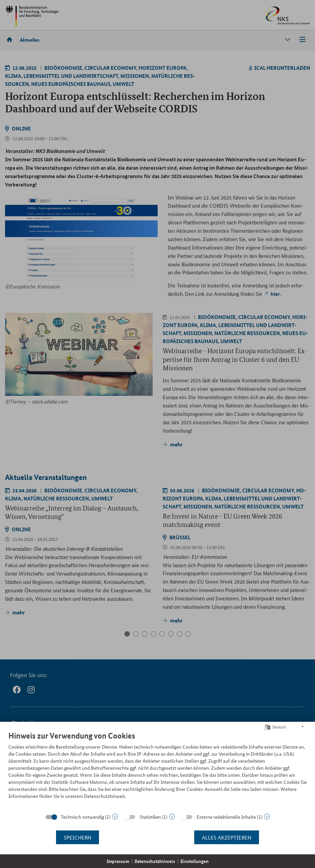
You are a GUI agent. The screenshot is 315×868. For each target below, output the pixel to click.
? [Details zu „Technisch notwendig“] (115, 817)
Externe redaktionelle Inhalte (226, 817)
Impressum (118, 861)
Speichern (77, 837)
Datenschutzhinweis (155, 861)
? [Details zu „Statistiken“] (172, 817)
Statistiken (150, 817)
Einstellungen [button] (195, 861)
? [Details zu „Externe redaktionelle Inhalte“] (267, 817)
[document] (157, 770)
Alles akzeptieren (227, 837)
